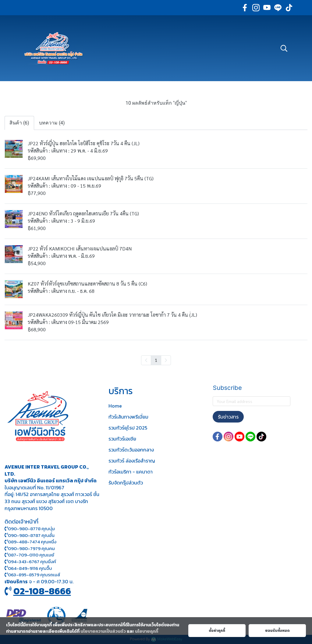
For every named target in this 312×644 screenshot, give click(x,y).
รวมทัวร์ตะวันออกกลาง (131, 450)
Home (115, 406)
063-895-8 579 (24, 575)
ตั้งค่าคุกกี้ (217, 631)
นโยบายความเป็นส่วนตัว (103, 631)
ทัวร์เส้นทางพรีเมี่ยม (128, 417)
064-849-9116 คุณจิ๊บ (28, 568)
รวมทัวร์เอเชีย (122, 439)
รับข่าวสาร (228, 417)
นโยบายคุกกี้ (147, 631)
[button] (284, 48)
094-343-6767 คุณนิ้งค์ (30, 561)
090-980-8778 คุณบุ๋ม (30, 529)
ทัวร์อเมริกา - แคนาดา (131, 472)
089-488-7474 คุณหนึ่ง (30, 542)
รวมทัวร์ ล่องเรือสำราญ (132, 461)
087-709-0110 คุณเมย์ (31, 555)
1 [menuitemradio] (156, 360)
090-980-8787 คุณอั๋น (31, 535)
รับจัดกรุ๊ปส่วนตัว (126, 483)
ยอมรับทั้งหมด (277, 631)
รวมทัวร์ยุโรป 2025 (128, 428)
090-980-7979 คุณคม (31, 548)
